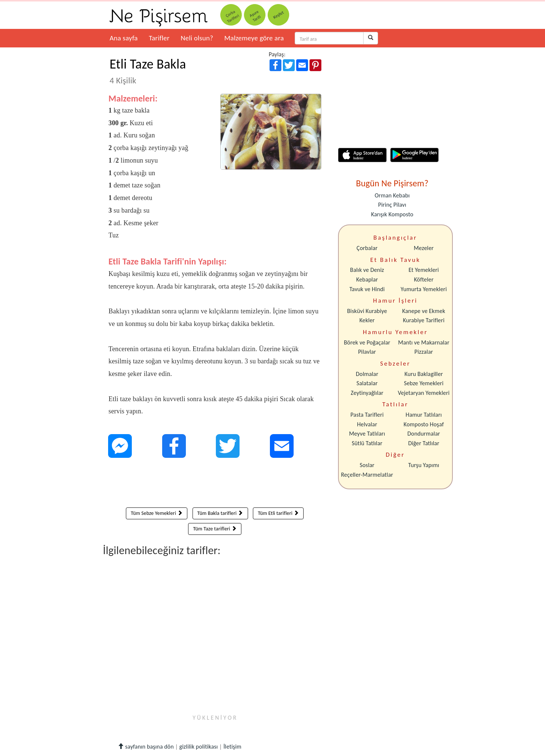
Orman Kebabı (392, 195)
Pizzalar (424, 352)
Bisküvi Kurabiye (367, 311)
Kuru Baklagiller (424, 374)
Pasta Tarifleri (367, 415)
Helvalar (367, 424)
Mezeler (424, 248)
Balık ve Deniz (367, 270)
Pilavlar (367, 352)
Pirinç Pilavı (392, 205)
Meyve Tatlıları (367, 434)
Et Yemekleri (424, 270)
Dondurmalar (424, 434)
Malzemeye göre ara (254, 38)
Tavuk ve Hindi (367, 289)
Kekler (367, 320)
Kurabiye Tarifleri (424, 320)
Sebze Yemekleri (424, 383)
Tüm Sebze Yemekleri (157, 513)
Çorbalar (367, 248)
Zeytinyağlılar (367, 393)
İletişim (232, 747)
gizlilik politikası (198, 747)
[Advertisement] (215, 484)
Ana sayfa (124, 38)
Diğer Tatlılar (424, 443)
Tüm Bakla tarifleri (220, 513)
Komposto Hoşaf (424, 424)
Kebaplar (367, 279)
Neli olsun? (197, 38)
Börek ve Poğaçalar (367, 342)
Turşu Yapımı (424, 465)
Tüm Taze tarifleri (215, 529)
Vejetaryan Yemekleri (424, 393)
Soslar (367, 465)
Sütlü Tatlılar (367, 443)
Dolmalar (367, 374)
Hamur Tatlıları (424, 415)
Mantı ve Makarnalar (424, 342)
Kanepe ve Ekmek (424, 311)
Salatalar (367, 383)
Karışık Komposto (392, 214)
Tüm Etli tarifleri (278, 513)
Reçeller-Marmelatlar (367, 475)
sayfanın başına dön (146, 747)
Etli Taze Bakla (148, 71)
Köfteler (424, 279)
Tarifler (159, 38)
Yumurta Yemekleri (424, 289)
